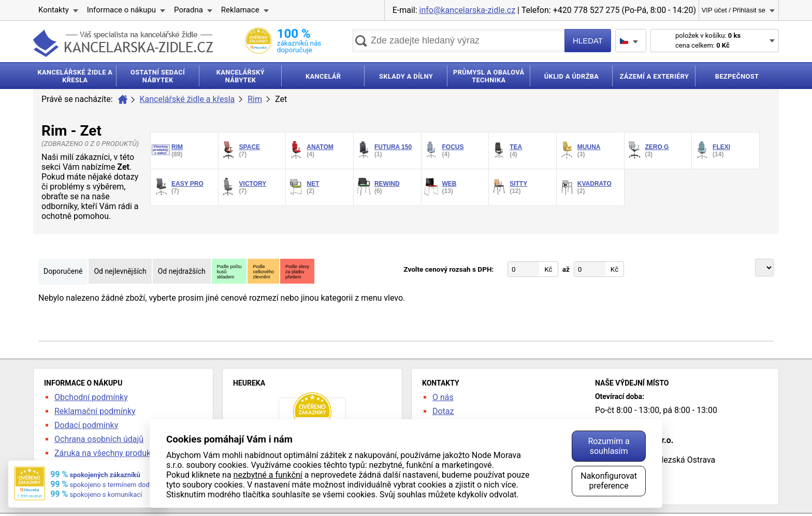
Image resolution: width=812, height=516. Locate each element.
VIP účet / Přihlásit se (734, 10)
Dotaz (443, 411)
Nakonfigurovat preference (609, 481)
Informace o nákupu (121, 10)
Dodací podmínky (86, 425)
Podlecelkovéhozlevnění (263, 272)
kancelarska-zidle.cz (123, 43)
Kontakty (54, 10)
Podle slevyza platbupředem (297, 272)
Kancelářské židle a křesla (187, 99)
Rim (255, 99)
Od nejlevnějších (120, 271)
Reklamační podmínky (95, 411)
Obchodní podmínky (91, 397)
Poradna (189, 10)
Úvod (123, 99)
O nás (443, 397)
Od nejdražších (182, 271)
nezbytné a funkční (268, 475)
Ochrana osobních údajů (99, 439)
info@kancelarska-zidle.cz (468, 10)
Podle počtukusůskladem (229, 272)
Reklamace (240, 10)
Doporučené (63, 271)
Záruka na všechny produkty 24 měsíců (126, 453)
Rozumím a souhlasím (608, 446)
